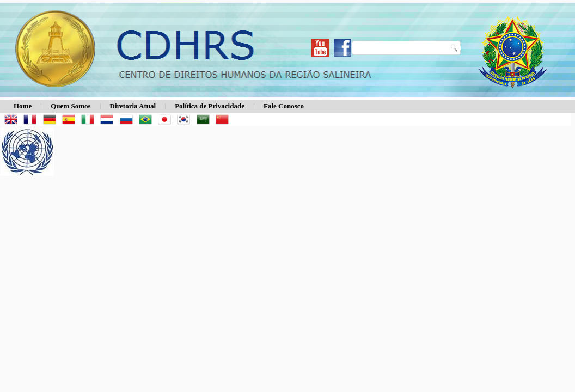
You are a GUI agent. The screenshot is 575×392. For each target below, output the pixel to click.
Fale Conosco (284, 106)
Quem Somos (71, 106)
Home (23, 106)
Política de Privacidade (210, 106)
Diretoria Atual (133, 106)
